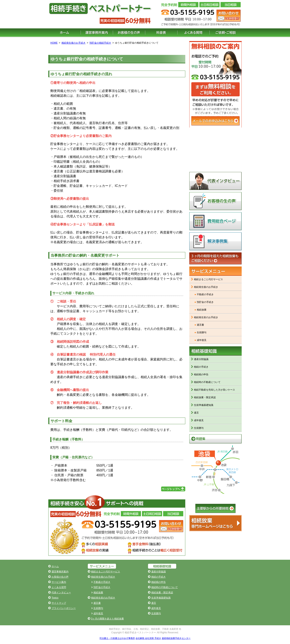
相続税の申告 (201, 374)
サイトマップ (59, 603)
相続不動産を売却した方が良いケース (214, 390)
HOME (54, 43)
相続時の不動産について (207, 382)
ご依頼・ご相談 (226, 33)
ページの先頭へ (173, 489)
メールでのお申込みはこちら (215, 121)
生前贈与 (202, 332)
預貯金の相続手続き (100, 43)
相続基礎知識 (215, 351)
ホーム (64, 33)
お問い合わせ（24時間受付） (171, 526)
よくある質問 (193, 33)
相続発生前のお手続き (206, 317)
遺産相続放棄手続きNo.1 (215, 523)
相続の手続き (201, 367)
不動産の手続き (205, 294)
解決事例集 (215, 241)
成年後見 (202, 340)
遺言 (196, 413)
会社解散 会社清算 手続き (148, 638)
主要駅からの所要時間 (215, 508)
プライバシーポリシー (64, 608)
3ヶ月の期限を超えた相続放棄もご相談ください (215, 258)
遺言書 (200, 325)
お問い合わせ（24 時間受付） (229, 16)
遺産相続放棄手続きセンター (176, 638)
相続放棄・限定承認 (205, 397)
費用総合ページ (215, 221)
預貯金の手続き (205, 302)
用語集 (215, 439)
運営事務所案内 (97, 33)
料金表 (161, 33)
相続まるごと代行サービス (208, 279)
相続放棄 (202, 310)
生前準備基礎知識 (204, 405)
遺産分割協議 (201, 359)
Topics (55, 598)
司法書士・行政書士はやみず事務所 (117, 638)
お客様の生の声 (129, 33)
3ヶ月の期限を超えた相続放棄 (107, 619)
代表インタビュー (215, 181)
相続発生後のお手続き (74, 43)
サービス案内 (59, 582)
